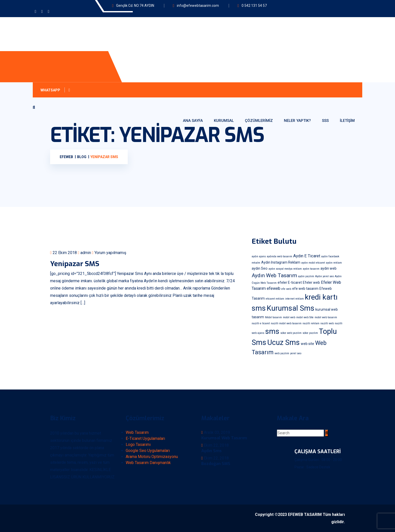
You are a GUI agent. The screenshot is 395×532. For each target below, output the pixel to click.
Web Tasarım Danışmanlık (148, 463)
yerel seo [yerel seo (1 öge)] (296, 353)
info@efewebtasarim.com (198, 6)
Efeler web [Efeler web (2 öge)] (311, 282)
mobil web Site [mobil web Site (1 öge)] (305, 317)
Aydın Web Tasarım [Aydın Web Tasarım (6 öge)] (274, 275)
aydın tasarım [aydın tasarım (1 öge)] (311, 269)
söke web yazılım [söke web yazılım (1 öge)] (291, 333)
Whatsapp (56, 90)
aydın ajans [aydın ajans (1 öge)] (259, 256)
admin (84, 253)
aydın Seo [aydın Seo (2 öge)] (260, 268)
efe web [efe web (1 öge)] (286, 289)
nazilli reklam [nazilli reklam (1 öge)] (311, 323)
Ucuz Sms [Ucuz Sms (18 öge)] (284, 342)
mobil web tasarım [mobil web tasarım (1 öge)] (326, 317)
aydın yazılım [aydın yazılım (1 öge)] (306, 276)
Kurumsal (224, 121)
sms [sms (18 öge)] (272, 331)
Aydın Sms (211, 451)
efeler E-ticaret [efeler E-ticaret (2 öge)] (290, 282)
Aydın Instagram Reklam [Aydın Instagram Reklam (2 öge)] (281, 262)
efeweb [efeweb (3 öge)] (274, 288)
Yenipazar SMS (75, 264)
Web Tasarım (137, 432)
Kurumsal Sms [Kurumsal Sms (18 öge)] (291, 308)
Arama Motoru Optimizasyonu (152, 457)
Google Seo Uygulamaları (148, 451)
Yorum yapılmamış (109, 253)
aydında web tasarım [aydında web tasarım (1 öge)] (279, 256)
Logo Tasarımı (138, 445)
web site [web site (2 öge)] (307, 344)
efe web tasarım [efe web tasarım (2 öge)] (305, 289)
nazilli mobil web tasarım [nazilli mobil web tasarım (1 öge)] (286, 323)
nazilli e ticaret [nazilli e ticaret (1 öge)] (261, 323)
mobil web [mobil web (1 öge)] (289, 317)
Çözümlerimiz (259, 121)
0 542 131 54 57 (254, 6)
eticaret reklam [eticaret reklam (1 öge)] (275, 299)
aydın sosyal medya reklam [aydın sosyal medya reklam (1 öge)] (285, 269)
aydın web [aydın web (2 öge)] (328, 268)
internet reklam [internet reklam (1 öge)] (294, 299)
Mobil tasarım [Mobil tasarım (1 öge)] (273, 317)
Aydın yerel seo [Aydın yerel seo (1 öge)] (324, 276)
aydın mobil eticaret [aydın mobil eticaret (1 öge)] (313, 263)
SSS (325, 121)
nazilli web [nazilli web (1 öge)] (327, 323)
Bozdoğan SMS (216, 464)
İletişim (347, 121)
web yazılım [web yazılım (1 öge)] (282, 353)
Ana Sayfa (193, 121)
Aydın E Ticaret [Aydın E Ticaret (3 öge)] (307, 256)
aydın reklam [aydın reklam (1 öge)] (334, 263)
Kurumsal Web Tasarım (224, 438)
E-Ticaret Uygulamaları (145, 438)
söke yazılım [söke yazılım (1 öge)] (310, 333)
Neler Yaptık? (297, 121)
